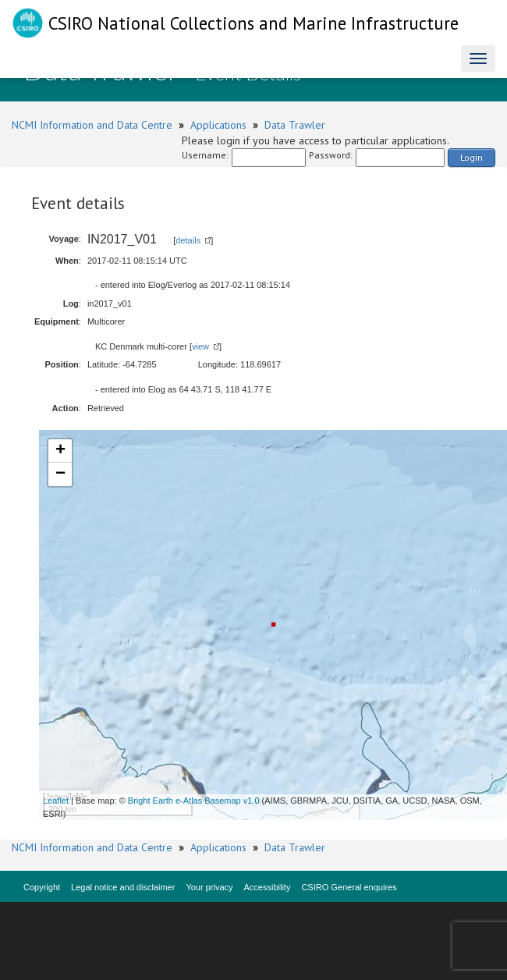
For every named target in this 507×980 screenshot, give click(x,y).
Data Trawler (295, 125)
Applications (218, 125)
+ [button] (60, 451)
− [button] (60, 474)
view (200, 346)
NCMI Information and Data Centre (92, 125)
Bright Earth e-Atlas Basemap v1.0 (194, 801)
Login (472, 157)
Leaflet (56, 801)
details (188, 240)
